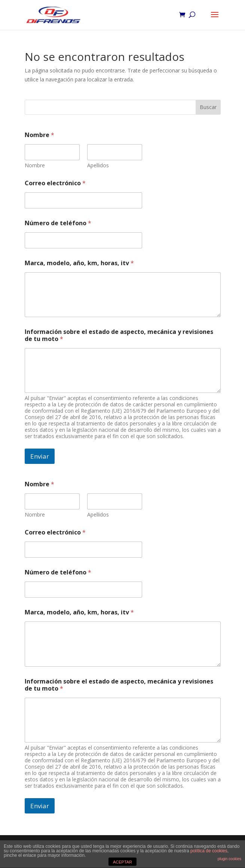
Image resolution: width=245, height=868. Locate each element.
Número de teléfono (58, 223)
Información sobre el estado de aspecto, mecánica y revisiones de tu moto (119, 335)
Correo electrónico (55, 183)
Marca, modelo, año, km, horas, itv (79, 263)
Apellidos (98, 165)
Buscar (208, 107)
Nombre (35, 165)
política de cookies (209, 851)
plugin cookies (229, 859)
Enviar (40, 456)
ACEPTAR (122, 862)
